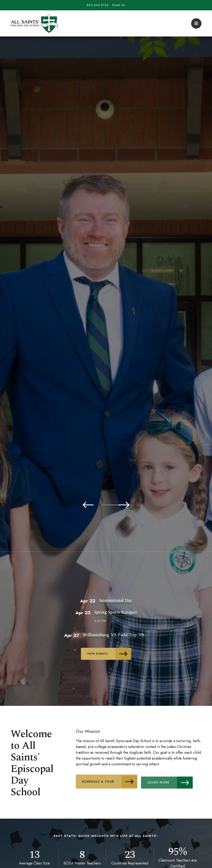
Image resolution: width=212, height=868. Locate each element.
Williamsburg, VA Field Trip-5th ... (115, 635)
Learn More (174, 780)
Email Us (119, 5)
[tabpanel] (106, 312)
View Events (110, 654)
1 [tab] (75, 505)
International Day (116, 600)
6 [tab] (137, 505)
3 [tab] (100, 505)
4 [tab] (112, 505)
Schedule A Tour (111, 780)
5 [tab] (125, 505)
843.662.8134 (98, 5)
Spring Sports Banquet (116, 612)
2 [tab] (87, 505)
